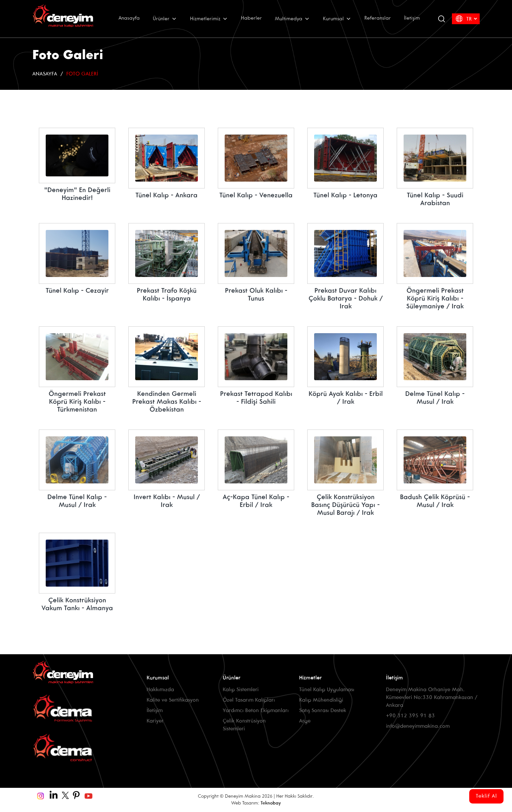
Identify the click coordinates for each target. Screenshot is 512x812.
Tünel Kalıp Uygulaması (327, 690)
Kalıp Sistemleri (241, 690)
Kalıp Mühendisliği (321, 700)
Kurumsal (337, 19)
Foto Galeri (82, 74)
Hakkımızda (160, 690)
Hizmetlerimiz (209, 19)
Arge (305, 721)
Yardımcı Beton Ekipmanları (256, 711)
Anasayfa (129, 18)
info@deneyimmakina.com (418, 726)
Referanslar (378, 18)
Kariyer (155, 721)
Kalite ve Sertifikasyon (173, 700)
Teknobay (271, 803)
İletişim (412, 18)
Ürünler (165, 19)
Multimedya (292, 19)
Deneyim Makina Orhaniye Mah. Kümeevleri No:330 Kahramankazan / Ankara (432, 698)
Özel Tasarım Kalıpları (249, 700)
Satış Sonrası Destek (323, 711)
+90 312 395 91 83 (410, 716)
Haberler (251, 18)
